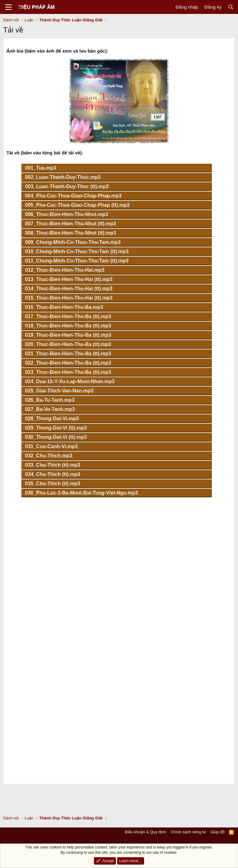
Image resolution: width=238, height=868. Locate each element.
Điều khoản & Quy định (145, 832)
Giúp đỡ (218, 832)
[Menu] (9, 7)
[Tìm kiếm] (231, 7)
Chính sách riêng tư (188, 832)
